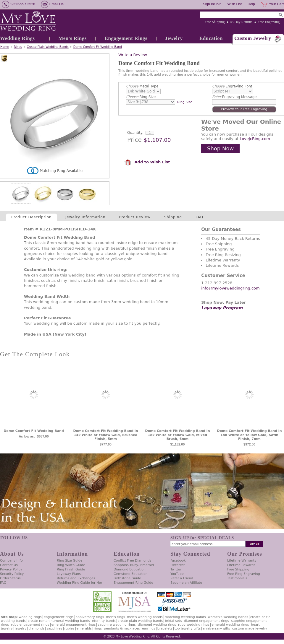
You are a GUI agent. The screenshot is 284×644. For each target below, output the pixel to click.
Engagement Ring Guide (133, 583)
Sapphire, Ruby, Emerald (134, 565)
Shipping (173, 217)
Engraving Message (234, 97)
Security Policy (12, 574)
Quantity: (135, 133)
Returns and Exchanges (76, 578)
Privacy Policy (11, 569)
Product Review (135, 217)
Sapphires (54, 628)
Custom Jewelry (253, 38)
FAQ (199, 217)
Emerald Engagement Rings (74, 625)
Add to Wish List (147, 162)
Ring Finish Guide (71, 569)
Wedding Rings (17, 38)
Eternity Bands (104, 621)
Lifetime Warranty (242, 561)
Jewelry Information (85, 217)
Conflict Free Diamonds (132, 561)
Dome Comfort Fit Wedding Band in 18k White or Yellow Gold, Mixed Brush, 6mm (178, 435)
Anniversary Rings (90, 617)
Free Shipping (215, 22)
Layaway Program (222, 308)
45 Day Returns (241, 22)
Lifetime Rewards (241, 565)
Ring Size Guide (70, 561)
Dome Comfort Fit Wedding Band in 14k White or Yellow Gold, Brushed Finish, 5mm (106, 435)
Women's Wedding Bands (228, 617)
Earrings (149, 628)
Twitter (176, 569)
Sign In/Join (212, 4)
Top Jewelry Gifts (188, 628)
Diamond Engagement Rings (206, 621)
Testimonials (237, 578)
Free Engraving (269, 22)
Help (251, 4)
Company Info (11, 561)
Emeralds (84, 628)
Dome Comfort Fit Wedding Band (98, 47)
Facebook (178, 561)
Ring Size (141, 97)
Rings (18, 47)
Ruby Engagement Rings (30, 625)
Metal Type (142, 86)
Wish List (234, 4)
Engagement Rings (126, 38)
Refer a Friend (182, 578)
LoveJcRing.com (255, 139)
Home (5, 47)
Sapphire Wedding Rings (117, 625)
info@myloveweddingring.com (230, 288)
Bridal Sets (173, 621)
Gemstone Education (131, 574)
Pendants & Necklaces (122, 628)
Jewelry (174, 38)
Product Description (32, 217)
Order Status (10, 578)
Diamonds (36, 628)
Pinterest (178, 565)
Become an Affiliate (186, 583)
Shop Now (220, 148)
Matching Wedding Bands (185, 617)
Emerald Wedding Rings (230, 625)
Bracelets (165, 628)
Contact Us (9, 565)
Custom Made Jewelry (250, 628)
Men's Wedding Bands (145, 617)
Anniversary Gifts (216, 628)
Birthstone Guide (127, 578)
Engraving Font (232, 86)
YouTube (177, 574)
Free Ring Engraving (244, 574)
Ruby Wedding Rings (194, 625)
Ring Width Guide (71, 565)
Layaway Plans (69, 574)
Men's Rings (72, 38)
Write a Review (133, 55)
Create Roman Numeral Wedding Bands (59, 621)
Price (134, 140)
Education (211, 38)
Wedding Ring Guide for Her (80, 583)
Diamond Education (130, 569)
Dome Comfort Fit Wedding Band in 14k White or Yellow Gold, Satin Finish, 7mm (250, 435)
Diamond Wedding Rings (157, 625)
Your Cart (276, 4)
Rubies (70, 628)
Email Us (57, 4)
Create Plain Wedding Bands (47, 47)
